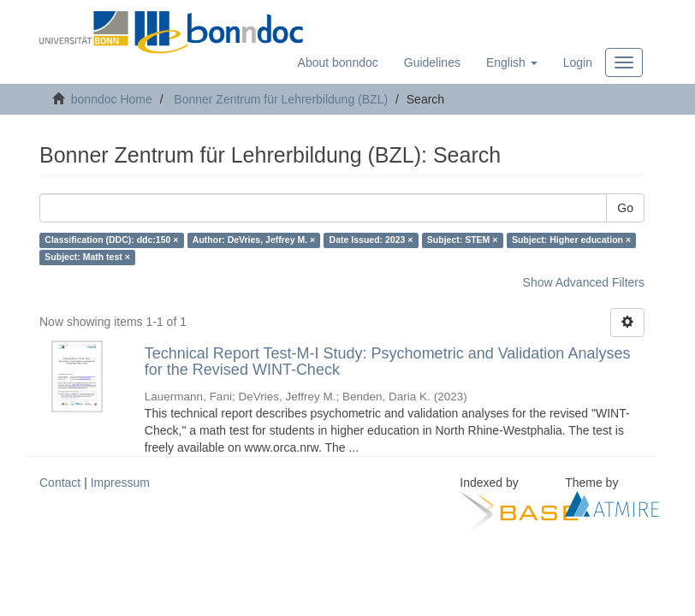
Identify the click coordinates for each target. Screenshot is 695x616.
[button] (512, 62)
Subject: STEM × (463, 240)
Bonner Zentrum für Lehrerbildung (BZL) (281, 99)
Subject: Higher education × (571, 240)
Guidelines (432, 62)
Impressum (120, 483)
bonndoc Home (112, 99)
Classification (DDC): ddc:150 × (111, 240)
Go (625, 208)
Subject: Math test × (87, 258)
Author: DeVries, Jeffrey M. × (254, 240)
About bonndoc (338, 62)
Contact (60, 483)
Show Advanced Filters (584, 282)
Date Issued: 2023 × (371, 240)
